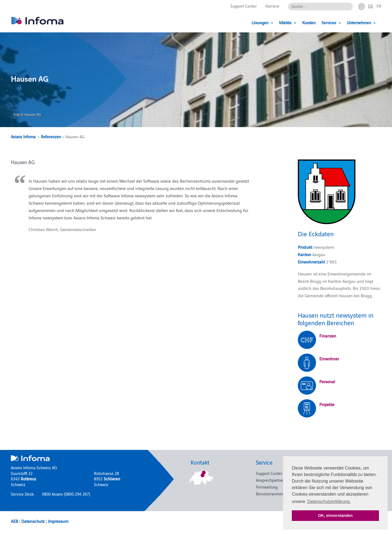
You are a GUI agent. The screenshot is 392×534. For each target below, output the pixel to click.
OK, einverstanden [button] (335, 515)
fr (379, 6)
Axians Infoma (23, 136)
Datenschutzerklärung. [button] (329, 501)
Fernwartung (267, 487)
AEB (14, 521)
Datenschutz (33, 521)
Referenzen (51, 136)
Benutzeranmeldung (274, 494)
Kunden (309, 22)
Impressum (58, 521)
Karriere (272, 6)
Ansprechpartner (270, 480)
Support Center (244, 6)
